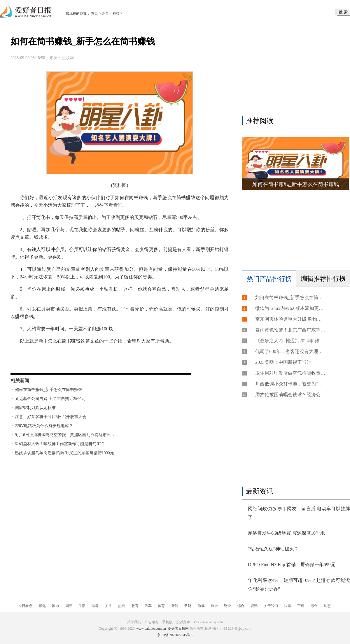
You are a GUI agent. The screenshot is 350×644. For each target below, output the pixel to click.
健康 (95, 606)
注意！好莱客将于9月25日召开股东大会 (51, 417)
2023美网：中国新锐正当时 (283, 362)
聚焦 (42, 606)
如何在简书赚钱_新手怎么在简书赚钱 (49, 390)
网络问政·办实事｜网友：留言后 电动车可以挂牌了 (299, 513)
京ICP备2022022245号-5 (175, 635)
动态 (327, 606)
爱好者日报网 (178, 629)
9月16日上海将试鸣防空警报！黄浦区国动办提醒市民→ (65, 435)
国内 (55, 606)
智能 (175, 606)
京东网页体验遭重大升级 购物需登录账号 (290, 319)
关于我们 (271, 606)
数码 (188, 606)
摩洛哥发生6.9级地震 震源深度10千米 (286, 533)
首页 (94, 13)
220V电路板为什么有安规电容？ (44, 426)
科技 (116, 13)
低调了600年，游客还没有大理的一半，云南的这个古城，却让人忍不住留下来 (290, 351)
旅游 (214, 606)
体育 (161, 606)
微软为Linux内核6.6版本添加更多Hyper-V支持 (290, 308)
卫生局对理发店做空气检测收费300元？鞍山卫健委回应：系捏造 (290, 373)
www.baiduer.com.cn (151, 629)
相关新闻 (20, 381)
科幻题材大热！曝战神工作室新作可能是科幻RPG (60, 444)
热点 (122, 606)
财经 (228, 606)
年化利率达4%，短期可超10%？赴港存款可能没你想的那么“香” (299, 585)
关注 (108, 606)
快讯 (288, 606)
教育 (135, 606)
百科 (301, 606)
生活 (82, 606)
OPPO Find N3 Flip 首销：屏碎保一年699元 (292, 565)
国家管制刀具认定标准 (35, 408)
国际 (69, 606)
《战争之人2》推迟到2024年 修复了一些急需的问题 (290, 341)
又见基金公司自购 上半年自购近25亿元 (50, 399)
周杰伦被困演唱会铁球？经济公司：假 (290, 395)
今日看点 (25, 606)
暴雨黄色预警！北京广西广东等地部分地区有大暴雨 (290, 330)
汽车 (148, 606)
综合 (105, 13)
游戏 (201, 606)
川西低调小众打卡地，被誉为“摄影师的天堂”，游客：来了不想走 (290, 384)
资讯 (254, 606)
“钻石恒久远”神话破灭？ (273, 549)
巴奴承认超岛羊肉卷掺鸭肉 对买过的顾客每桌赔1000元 (64, 453)
